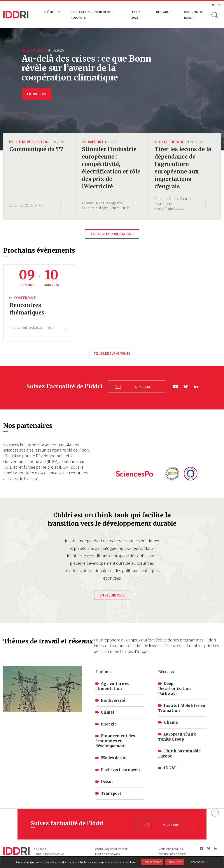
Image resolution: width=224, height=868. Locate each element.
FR (213, 5)
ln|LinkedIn (196, 386)
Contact (40, 847)
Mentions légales (171, 847)
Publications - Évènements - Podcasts (92, 15)
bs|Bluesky (186, 386)
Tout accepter (152, 862)
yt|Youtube (176, 386)
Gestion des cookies (173, 852)
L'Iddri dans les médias (49, 852)
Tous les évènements (112, 354)
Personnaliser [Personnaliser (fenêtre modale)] (197, 862)
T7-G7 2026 (136, 15)
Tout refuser (174, 862)
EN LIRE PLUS (37, 94)
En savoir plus (112, 593)
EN (219, 5)
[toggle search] (215, 15)
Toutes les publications (112, 234)
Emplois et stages (108, 852)
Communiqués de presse (111, 847)
